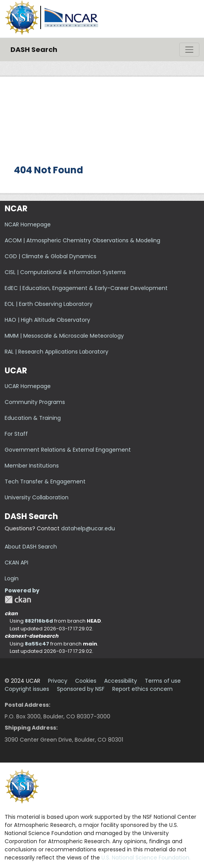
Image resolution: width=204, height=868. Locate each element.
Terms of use (163, 681)
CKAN (18, 600)
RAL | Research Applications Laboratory (57, 352)
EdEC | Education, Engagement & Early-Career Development (86, 288)
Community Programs (35, 402)
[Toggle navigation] (189, 50)
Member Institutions (32, 466)
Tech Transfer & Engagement (45, 481)
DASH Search (34, 49)
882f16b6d (39, 621)
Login (12, 578)
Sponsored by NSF (81, 689)
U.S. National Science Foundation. (146, 858)
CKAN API (16, 563)
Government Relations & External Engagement (68, 450)
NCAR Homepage (28, 224)
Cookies (86, 681)
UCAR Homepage (28, 386)
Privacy (58, 681)
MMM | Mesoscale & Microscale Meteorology (64, 336)
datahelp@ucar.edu (88, 528)
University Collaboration (37, 497)
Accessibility (121, 681)
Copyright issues (27, 689)
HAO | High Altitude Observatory (47, 320)
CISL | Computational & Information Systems (65, 272)
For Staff (16, 434)
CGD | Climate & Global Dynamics (51, 256)
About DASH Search (31, 547)
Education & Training (33, 418)
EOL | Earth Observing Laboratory (49, 304)
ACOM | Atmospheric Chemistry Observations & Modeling (82, 240)
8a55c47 (37, 644)
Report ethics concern (142, 689)
